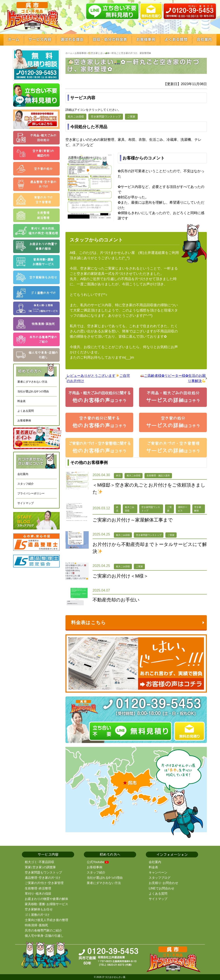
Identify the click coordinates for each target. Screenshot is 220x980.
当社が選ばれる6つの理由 (33, 391)
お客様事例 (24, 420)
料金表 (21, 401)
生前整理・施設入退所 (158, 476)
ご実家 (131, 117)
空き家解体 (198, 509)
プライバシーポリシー (31, 493)
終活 (118, 476)
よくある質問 (26, 411)
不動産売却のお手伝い (116, 600)
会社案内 (23, 474)
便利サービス (183, 509)
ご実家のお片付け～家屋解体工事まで (133, 520)
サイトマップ (26, 503)
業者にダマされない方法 (32, 382)
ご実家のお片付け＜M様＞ (120, 576)
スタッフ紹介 (26, 484)
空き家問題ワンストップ (106, 117)
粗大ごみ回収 (76, 117)
